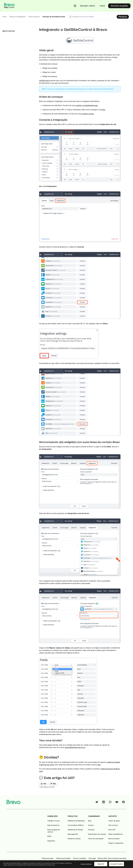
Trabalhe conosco (54, 821)
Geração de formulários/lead (54, 17)
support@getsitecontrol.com (75, 747)
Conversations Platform (76, 825)
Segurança (51, 841)
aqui (99, 765)
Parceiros (91, 830)
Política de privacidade (63, 858)
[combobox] (99, 17)
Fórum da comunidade (96, 839)
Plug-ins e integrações (18, 17)
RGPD (49, 836)
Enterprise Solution (74, 839)
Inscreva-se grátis (119, 6)
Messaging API (73, 834)
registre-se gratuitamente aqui (87, 105)
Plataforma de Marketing (76, 821)
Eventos (91, 825)
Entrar (103, 6)
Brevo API (112, 830)
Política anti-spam (48, 858)
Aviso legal (92, 858)
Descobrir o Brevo (87, 6)
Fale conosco (113, 825)
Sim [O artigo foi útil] (45, 784)
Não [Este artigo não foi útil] (54, 784)
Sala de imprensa (53, 825)
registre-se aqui (88, 114)
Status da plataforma (115, 834)
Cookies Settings (86, 864)
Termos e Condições (80, 858)
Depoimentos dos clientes (97, 834)
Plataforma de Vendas (75, 830)
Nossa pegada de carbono (54, 831)
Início (4, 17)
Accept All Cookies (116, 864)
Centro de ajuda (114, 821)
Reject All (101, 864)
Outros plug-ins (34, 17)
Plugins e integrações (116, 843)
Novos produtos (114, 839)
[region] (66, 864)
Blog (90, 821)
